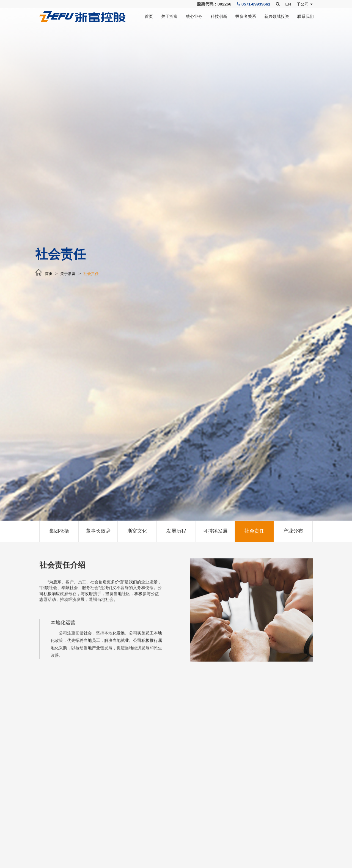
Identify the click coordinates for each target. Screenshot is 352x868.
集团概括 (59, 531)
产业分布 (293, 531)
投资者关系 (246, 16)
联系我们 (306, 16)
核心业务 (194, 16)
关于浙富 (169, 16)
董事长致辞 (98, 531)
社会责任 (91, 274)
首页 (149, 16)
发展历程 (176, 531)
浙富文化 (137, 531)
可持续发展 (215, 531)
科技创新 (219, 16)
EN (288, 4)
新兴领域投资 (277, 16)
